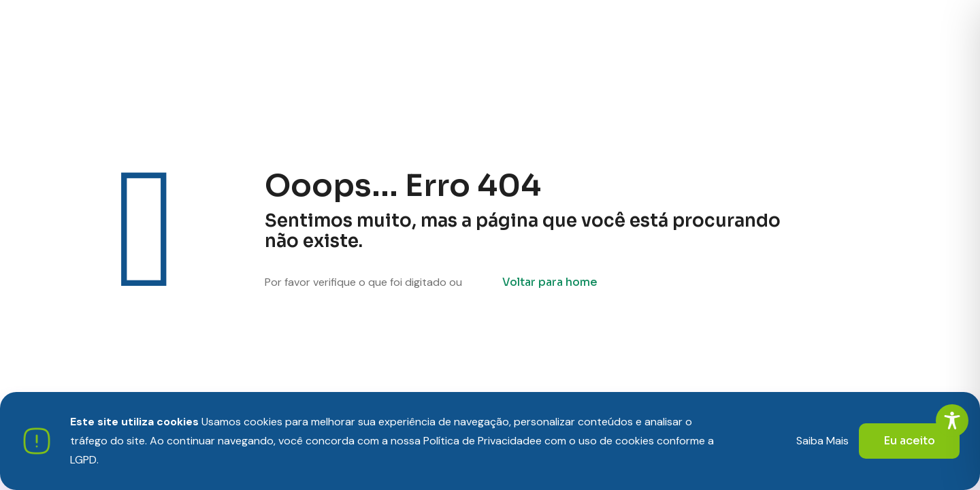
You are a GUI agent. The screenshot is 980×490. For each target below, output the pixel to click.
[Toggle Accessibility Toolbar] (952, 421)
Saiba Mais (822, 441)
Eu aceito (909, 441)
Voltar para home (550, 282)
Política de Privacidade (479, 441)
